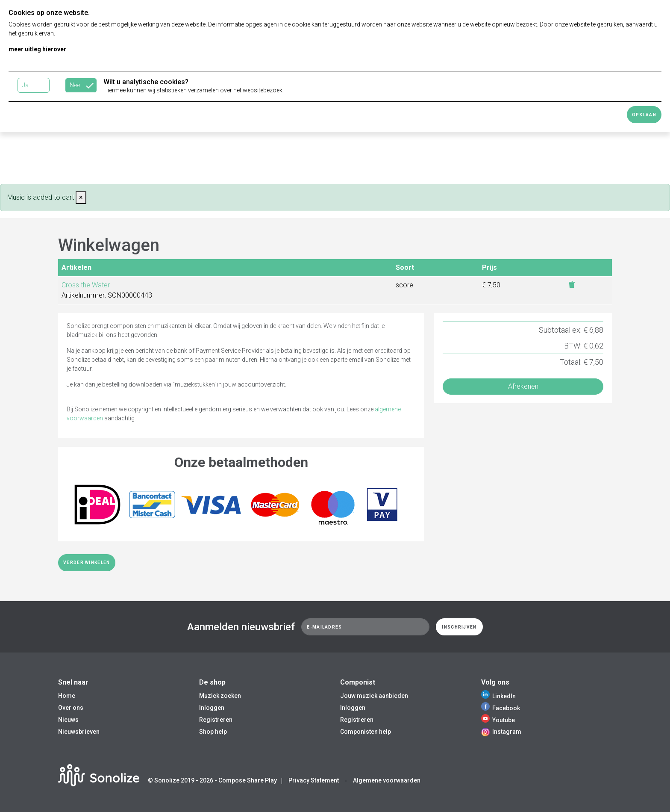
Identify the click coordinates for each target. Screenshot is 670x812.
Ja (25, 85)
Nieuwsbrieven (79, 732)
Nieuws (68, 720)
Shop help (213, 732)
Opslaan (644, 115)
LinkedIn (498, 696)
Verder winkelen (87, 562)
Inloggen (212, 708)
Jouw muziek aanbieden (374, 696)
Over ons (71, 708)
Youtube (498, 720)
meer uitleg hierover (37, 49)
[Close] (81, 198)
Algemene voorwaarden (387, 780)
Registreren (216, 720)
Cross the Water (86, 285)
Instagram (501, 732)
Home (67, 696)
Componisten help (366, 732)
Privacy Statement (314, 780)
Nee (75, 85)
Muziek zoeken (220, 696)
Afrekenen (523, 386)
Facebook (501, 708)
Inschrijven (459, 627)
